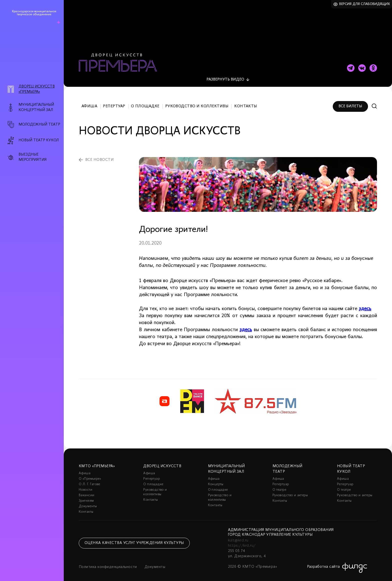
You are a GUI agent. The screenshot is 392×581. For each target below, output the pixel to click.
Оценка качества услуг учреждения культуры (134, 539)
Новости (85, 486)
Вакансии (86, 491)
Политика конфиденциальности (108, 563)
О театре (279, 486)
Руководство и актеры (290, 491)
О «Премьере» (90, 475)
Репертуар (114, 102)
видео (225, 75)
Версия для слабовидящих (365, 4)
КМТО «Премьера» (97, 462)
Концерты (216, 480)
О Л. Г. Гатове (89, 480)
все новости (99, 156)
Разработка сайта (323, 562)
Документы (88, 502)
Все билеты (350, 102)
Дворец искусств (162, 462)
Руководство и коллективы (197, 102)
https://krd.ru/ (242, 541)
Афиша (89, 102)
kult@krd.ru (238, 536)
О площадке (145, 102)
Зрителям (86, 497)
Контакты (246, 102)
